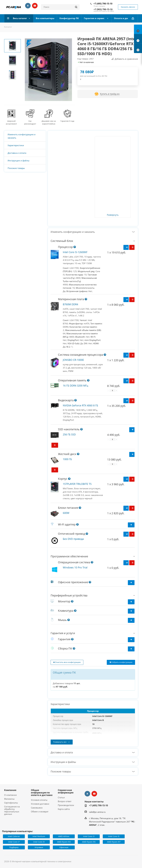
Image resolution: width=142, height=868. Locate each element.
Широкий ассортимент (11, 122)
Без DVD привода (73, 539)
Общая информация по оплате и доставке (42, 793)
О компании (10, 795)
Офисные (64, 847)
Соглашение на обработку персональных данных (12, 810)
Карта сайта (64, 809)
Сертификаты (11, 803)
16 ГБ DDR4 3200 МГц (75, 386)
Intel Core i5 (114, 836)
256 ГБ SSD (69, 434)
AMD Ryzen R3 (64, 842)
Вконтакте (28, 6)
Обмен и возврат (40, 812)
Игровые (39, 847)
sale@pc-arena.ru (97, 812)
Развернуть (113, 215)
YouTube (35, 6)
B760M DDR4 (70, 304)
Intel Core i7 (14, 842)
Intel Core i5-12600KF (75, 252)
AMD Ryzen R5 (89, 842)
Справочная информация (66, 791)
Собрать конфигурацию (121, 662)
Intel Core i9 (39, 842)
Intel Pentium (39, 836)
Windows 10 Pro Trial (75, 567)
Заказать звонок (128, 7)
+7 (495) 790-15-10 (103, 4)
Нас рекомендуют (30, 122)
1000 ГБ (67, 459)
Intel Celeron (14, 836)
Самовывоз (37, 808)
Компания (10, 790)
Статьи (61, 797)
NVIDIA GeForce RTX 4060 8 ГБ (80, 405)
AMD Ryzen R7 (114, 842)
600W (66, 513)
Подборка (14, 847)
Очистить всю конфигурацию (67, 662)
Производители (66, 805)
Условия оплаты (39, 800)
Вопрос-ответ (65, 801)
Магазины (9, 799)
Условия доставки (40, 804)
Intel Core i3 (89, 836)
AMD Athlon (64, 836)
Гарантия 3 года (67, 121)
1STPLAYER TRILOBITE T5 (77, 484)
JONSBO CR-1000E (73, 360)
